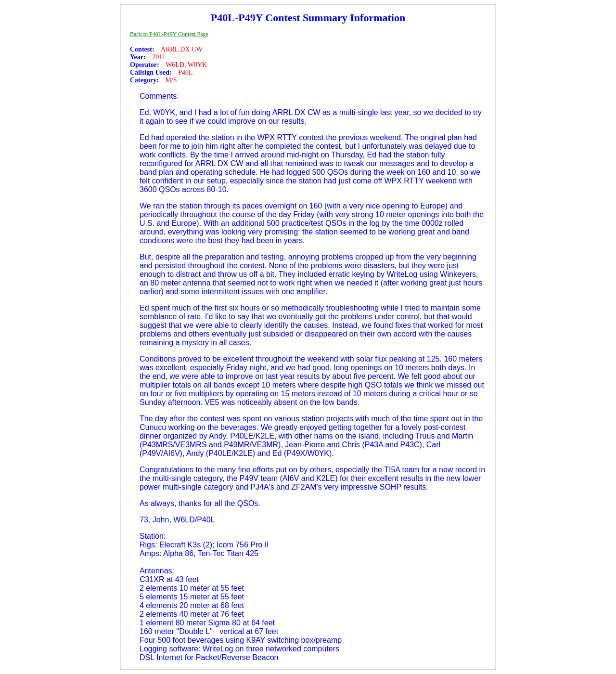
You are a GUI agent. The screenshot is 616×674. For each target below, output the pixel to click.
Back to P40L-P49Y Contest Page (169, 34)
